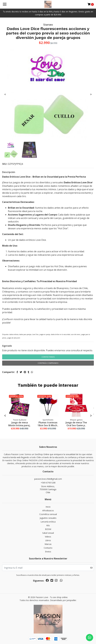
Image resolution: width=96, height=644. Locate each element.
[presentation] (5, 94)
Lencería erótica (48, 522)
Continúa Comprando (48, 363)
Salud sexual (48, 533)
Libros (48, 540)
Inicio (48, 507)
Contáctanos (48, 357)
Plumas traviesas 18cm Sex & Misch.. (48, 424)
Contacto (48, 548)
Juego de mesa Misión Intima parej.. (20, 424)
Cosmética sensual (48, 514)
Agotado (7, 346)
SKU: (5, 164)
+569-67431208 (48, 483)
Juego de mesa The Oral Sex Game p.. (76, 424)
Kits (48, 525)
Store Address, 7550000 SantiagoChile (48, 489)
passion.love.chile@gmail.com (48, 479)
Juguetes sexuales (48, 518)
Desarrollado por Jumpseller (63, 600)
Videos (48, 537)
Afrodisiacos (48, 510)
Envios (48, 552)
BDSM (48, 529)
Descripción (9, 172)
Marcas (48, 544)
